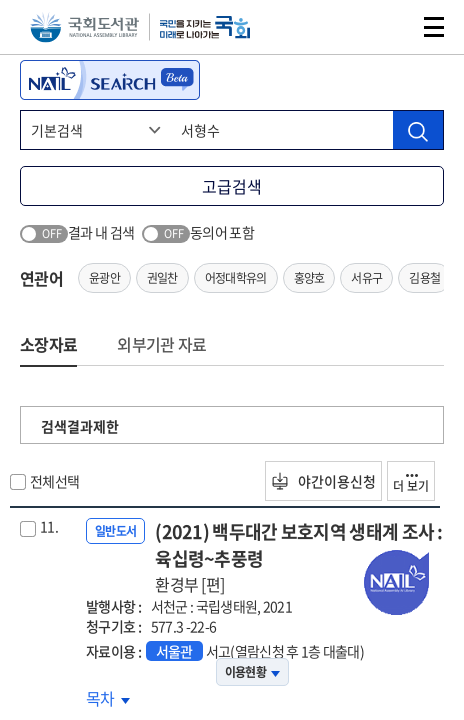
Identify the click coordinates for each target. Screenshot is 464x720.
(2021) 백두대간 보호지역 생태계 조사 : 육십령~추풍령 (299, 557)
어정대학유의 (236, 278)
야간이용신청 (323, 481)
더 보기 (411, 484)
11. (49, 526)
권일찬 (162, 278)
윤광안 (104, 278)
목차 (108, 698)
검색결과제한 (80, 426)
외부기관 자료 (161, 344)
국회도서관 (84, 27)
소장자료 (48, 344)
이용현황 (252, 672)
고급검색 (232, 186)
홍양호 (309, 278)
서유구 (366, 278)
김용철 (424, 278)
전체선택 (54, 481)
